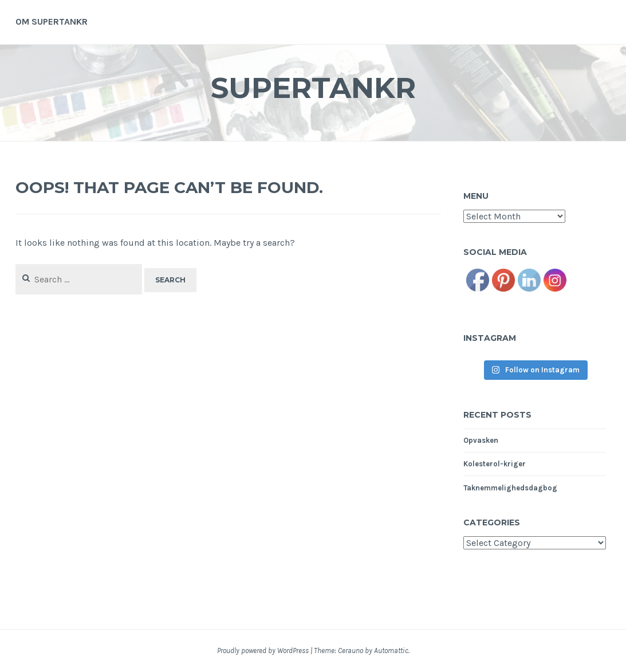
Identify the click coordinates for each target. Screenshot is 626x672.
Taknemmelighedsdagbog (510, 488)
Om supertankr (52, 21)
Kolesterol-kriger (495, 464)
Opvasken (481, 440)
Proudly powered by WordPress (263, 651)
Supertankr (313, 88)
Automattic (391, 651)
